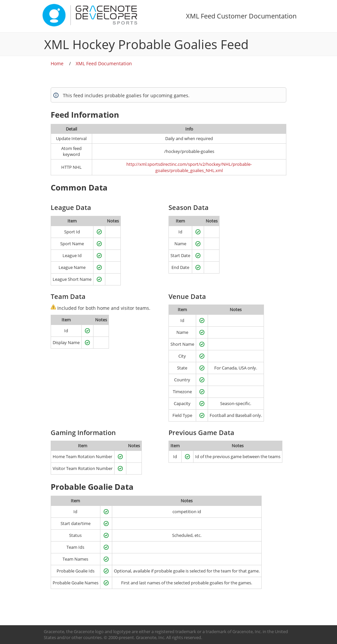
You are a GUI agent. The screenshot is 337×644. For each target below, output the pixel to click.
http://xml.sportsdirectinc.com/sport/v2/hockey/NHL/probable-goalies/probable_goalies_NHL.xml (189, 167)
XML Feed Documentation (104, 63)
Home (57, 63)
